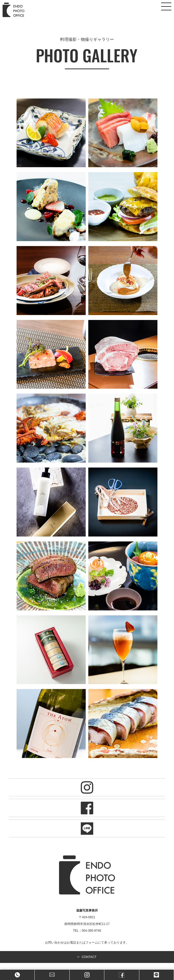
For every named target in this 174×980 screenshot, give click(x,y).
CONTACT (87, 957)
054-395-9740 (92, 931)
